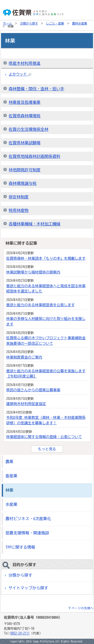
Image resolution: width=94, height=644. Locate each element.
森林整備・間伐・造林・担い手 (37, 89)
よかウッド (20, 74)
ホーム (8, 23)
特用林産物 (19, 210)
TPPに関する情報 (20, 547)
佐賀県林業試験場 (25, 143)
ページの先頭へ (83, 608)
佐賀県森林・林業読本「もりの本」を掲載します (46, 258)
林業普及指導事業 (25, 102)
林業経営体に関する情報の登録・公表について (44, 437)
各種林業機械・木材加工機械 (35, 224)
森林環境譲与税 (23, 183)
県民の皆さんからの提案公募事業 (33, 390)
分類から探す (29, 23)
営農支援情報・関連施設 (27, 533)
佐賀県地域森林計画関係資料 (35, 156)
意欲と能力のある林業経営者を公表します (40, 305)
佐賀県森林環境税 (25, 116)
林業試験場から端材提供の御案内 (33, 272)
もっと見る (47, 449)
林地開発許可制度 (25, 170)
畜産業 (11, 476)
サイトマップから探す (28, 588)
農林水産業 (80, 23)
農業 (10, 462)
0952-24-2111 (20, 633)
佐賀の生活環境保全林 (29, 129)
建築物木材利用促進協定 (26, 404)
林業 (10, 490)
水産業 (11, 504)
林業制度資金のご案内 (24, 357)
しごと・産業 (55, 23)
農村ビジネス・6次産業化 (28, 519)
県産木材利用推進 (25, 63)
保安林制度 (19, 197)
